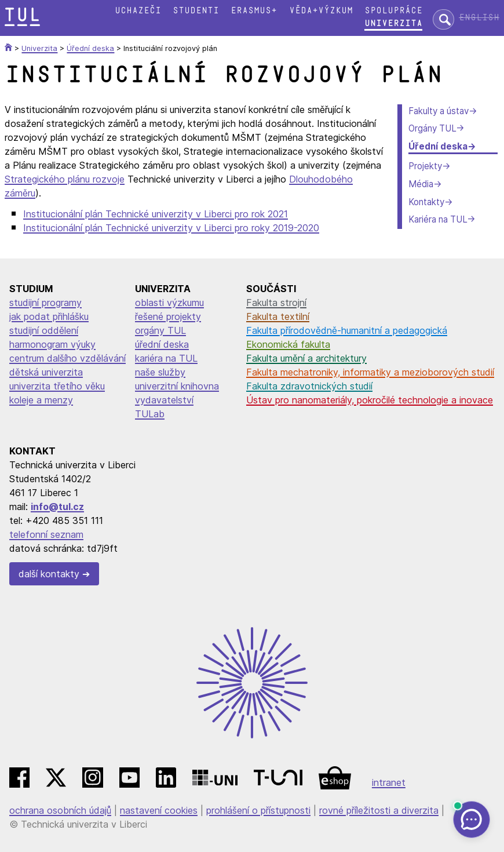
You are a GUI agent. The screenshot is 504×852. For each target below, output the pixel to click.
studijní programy (45, 303)
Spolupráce (393, 11)
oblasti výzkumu (169, 303)
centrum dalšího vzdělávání (67, 358)
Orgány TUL (432, 128)
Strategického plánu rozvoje (65, 179)
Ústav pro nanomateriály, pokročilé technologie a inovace (370, 400)
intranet (389, 782)
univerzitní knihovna (177, 386)
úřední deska (162, 344)
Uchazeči (138, 11)
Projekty (425, 166)
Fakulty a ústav (439, 111)
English (479, 18)
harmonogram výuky (52, 344)
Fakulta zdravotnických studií (309, 386)
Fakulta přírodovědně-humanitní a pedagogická (347, 330)
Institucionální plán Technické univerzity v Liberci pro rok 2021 (156, 214)
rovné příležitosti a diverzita (379, 810)
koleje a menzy (41, 400)
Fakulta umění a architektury (306, 358)
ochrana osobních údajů (60, 810)
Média (421, 184)
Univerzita (393, 23)
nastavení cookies (159, 810)
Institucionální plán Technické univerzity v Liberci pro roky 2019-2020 (171, 228)
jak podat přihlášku (49, 316)
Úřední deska (438, 146)
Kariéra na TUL (438, 219)
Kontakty (426, 202)
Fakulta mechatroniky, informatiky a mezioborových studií (370, 372)
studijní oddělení (44, 330)
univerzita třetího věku (57, 386)
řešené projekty (168, 316)
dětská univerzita (46, 372)
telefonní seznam (46, 534)
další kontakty (49, 574)
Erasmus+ (254, 11)
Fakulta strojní (276, 303)
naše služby (160, 372)
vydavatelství (164, 400)
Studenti (196, 11)
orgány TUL (160, 330)
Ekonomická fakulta (288, 344)
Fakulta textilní (278, 316)
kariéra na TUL (166, 358)
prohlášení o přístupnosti (258, 810)
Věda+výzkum (321, 11)
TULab (150, 414)
